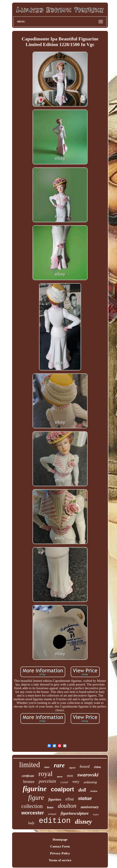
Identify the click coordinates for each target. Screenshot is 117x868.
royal (45, 774)
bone (50, 807)
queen (60, 777)
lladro (96, 814)
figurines (55, 799)
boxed (85, 766)
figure (36, 797)
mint (70, 776)
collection (32, 806)
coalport (63, 789)
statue (85, 798)
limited (29, 765)
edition (55, 821)
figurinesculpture (75, 813)
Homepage (60, 839)
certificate (28, 776)
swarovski (88, 775)
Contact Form (60, 846)
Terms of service (60, 860)
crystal (64, 782)
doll (82, 790)
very (76, 782)
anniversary (90, 807)
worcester (32, 813)
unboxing (90, 782)
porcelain (47, 781)
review (94, 791)
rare (59, 765)
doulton (67, 806)
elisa (70, 799)
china (97, 767)
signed (72, 768)
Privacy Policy (60, 853)
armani (52, 814)
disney (83, 821)
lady (31, 823)
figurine (35, 789)
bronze (29, 782)
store (47, 767)
